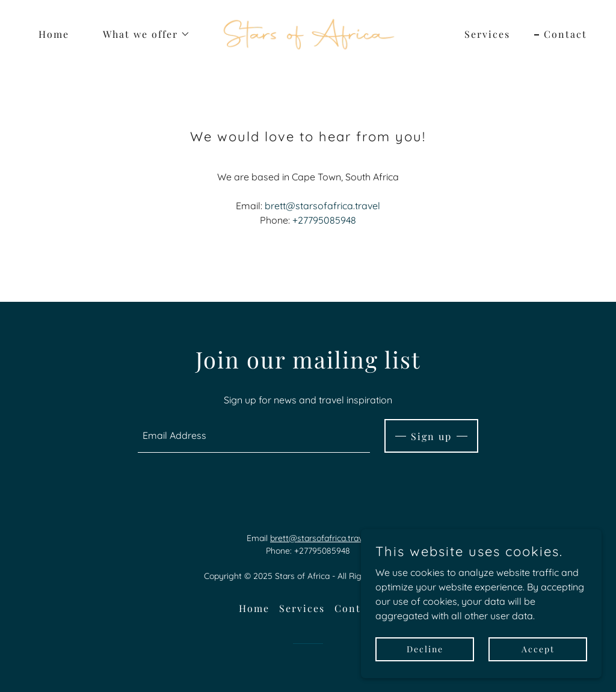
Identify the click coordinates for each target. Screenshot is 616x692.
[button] (142, 34)
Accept (538, 649)
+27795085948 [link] (324, 220)
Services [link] (487, 34)
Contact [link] (565, 34)
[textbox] (254, 436)
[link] (308, 33)
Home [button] (254, 608)
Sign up (431, 436)
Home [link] (54, 34)
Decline (425, 649)
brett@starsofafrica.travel (320, 538)
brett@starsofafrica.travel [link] (322, 206)
